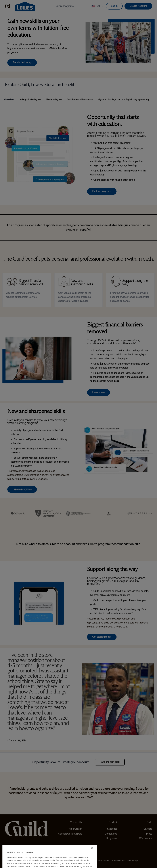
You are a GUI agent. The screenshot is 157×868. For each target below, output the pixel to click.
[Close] (92, 859)
